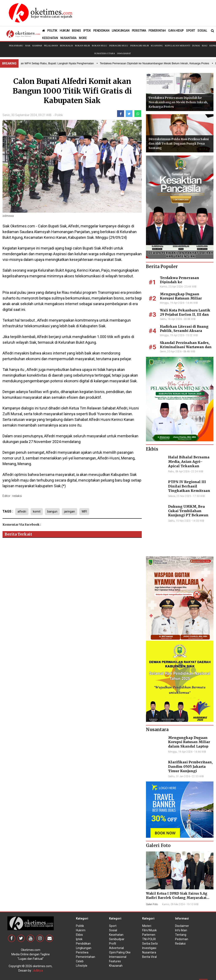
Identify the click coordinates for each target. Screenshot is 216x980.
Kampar (37, 46)
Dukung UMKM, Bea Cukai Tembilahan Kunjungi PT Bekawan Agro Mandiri (188, 513)
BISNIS (76, 31)
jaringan (70, 511)
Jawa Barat (124, 53)
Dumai (196, 46)
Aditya (38, 971)
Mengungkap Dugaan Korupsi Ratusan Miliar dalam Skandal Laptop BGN (185, 298)
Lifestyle (82, 966)
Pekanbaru (16, 46)
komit (37, 511)
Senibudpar (117, 939)
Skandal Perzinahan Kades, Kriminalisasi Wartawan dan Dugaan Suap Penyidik (186, 347)
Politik (59, 115)
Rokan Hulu (99, 46)
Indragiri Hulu (119, 46)
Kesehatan (116, 935)
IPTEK (87, 31)
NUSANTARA (68, 38)
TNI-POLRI (149, 939)
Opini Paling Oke (120, 952)
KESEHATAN (50, 38)
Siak (28, 46)
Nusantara (149, 952)
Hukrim (81, 930)
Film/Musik (149, 930)
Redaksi (180, 944)
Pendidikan (83, 944)
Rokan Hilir (82, 46)
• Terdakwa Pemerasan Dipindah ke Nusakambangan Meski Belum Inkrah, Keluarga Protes (155, 63)
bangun (52, 511)
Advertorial (116, 948)
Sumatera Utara (104, 53)
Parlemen (149, 935)
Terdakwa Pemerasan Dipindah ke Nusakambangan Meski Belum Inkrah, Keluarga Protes (178, 102)
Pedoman (182, 939)
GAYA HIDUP (176, 31)
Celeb (80, 961)
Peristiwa (82, 952)
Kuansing (157, 46)
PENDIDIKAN (101, 31)
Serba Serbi (150, 944)
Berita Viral (149, 957)
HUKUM (65, 31)
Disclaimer (182, 926)
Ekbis (79, 935)
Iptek (79, 939)
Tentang (181, 935)
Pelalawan (51, 46)
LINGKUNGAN (121, 31)
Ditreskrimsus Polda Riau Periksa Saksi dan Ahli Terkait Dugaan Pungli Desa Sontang (179, 144)
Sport (113, 926)
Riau (205, 46)
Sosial (113, 930)
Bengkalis (66, 46)
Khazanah (116, 966)
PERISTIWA (139, 31)
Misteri (147, 926)
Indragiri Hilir (140, 46)
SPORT (191, 31)
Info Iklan (181, 930)
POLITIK (52, 31)
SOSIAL (202, 31)
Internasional (118, 957)
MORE (83, 38)
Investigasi (149, 948)
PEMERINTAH (157, 31)
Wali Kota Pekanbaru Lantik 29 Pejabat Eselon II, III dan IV (185, 315)
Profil (113, 944)
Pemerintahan (86, 957)
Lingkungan (84, 948)
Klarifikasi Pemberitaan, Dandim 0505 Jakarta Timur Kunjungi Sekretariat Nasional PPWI (190, 771)
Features (115, 961)
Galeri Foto (152, 904)
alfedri (22, 511)
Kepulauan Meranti (177, 46)
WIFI (84, 511)
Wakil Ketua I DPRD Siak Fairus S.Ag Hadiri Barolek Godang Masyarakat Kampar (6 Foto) (177, 898)
